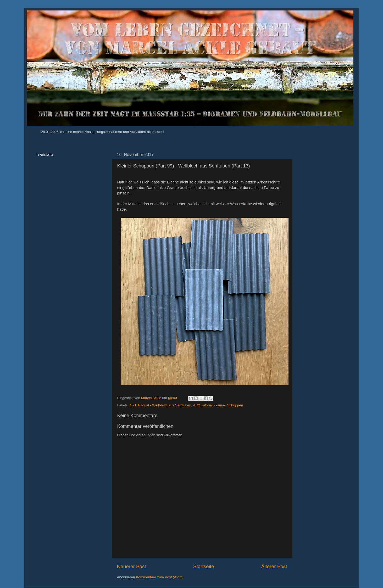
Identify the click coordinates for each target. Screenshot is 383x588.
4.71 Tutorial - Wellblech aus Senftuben (160, 405)
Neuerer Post (132, 566)
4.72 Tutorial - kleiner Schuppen (218, 405)
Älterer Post (274, 566)
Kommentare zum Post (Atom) (160, 577)
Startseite (204, 566)
